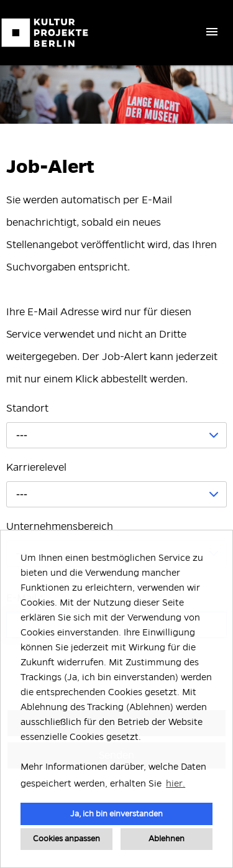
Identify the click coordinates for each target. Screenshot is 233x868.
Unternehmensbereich (60, 527)
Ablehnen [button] (167, 838)
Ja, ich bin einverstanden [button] (116, 814)
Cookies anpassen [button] (66, 838)
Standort (27, 409)
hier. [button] (176, 783)
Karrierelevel (36, 468)
